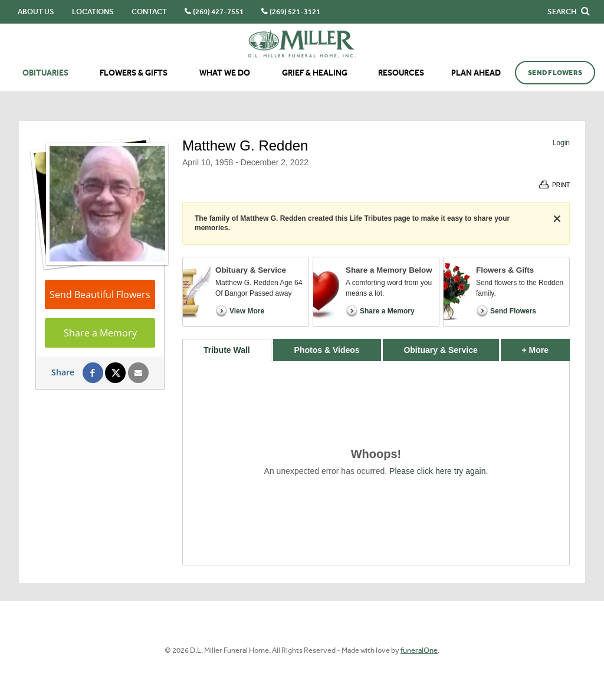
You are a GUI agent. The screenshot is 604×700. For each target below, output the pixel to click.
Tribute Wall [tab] (227, 350)
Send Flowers (555, 73)
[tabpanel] (376, 463)
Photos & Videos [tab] (327, 350)
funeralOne (419, 650)
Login (561, 143)
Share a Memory (100, 333)
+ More (546, 347)
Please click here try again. (439, 471)
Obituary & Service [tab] (440, 350)
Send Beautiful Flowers (100, 295)
